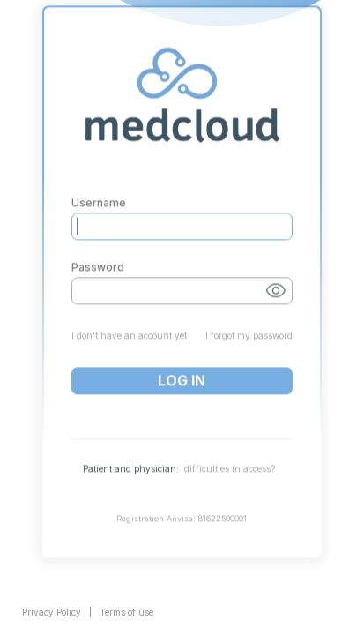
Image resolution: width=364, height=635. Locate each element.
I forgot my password (249, 316)
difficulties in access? (230, 449)
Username (99, 183)
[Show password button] (276, 271)
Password (98, 248)
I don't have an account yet (129, 316)
